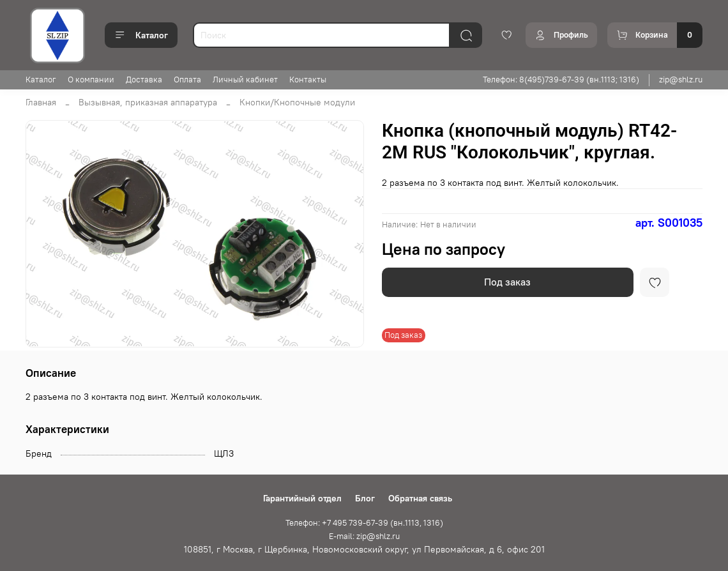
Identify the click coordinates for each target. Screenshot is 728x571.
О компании (91, 80)
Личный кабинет (245, 80)
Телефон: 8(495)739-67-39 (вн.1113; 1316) (561, 80)
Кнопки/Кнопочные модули (297, 102)
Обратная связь (420, 498)
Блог (365, 498)
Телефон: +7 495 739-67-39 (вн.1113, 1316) (364, 523)
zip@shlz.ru (681, 80)
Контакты (308, 80)
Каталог (141, 35)
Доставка (144, 80)
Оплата (187, 80)
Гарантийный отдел (302, 498)
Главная (41, 102)
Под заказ (507, 282)
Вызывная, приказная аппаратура (148, 102)
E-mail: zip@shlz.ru (364, 536)
